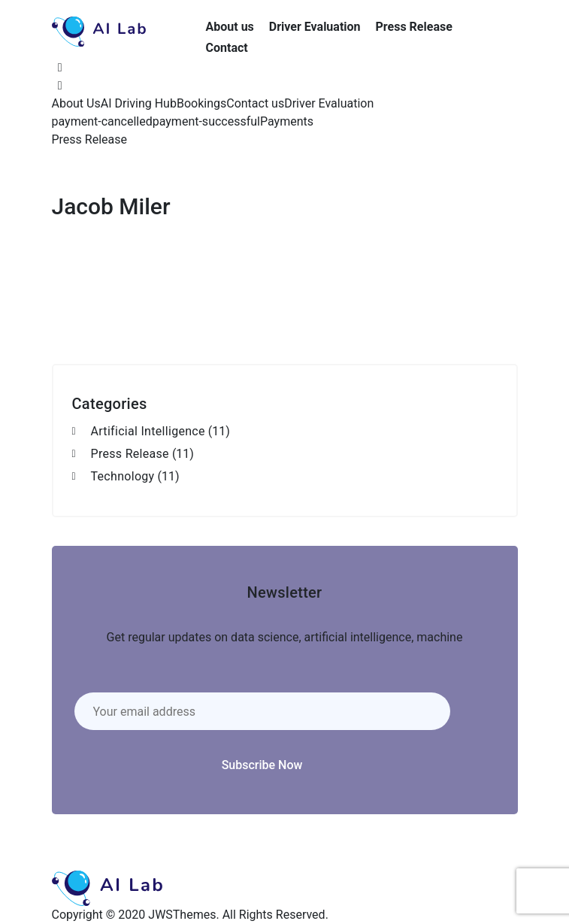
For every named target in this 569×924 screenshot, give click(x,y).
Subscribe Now (262, 765)
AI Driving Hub (139, 103)
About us (230, 27)
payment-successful (206, 121)
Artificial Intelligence (148, 431)
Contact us (255, 103)
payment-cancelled (102, 121)
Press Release (414, 27)
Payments (287, 121)
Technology (123, 476)
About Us (76, 103)
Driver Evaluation (315, 27)
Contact (227, 48)
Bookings (201, 103)
